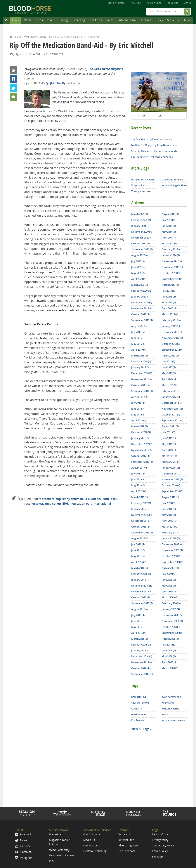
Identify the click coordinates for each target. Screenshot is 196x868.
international (102, 504)
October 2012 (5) (171, 344)
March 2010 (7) (170, 527)
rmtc (106, 499)
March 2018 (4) (139, 426)
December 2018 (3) (142, 373)
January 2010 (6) (171, 538)
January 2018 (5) (140, 438)
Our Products (92, 845)
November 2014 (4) (142, 662)
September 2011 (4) (172, 420)
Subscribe (173, 20)
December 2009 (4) (172, 544)
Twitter (13, 88)
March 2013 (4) (170, 314)
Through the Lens (141, 191)
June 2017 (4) (138, 479)
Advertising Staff (128, 845)
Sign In (187, 3)
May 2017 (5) (138, 485)
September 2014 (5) (142, 674)
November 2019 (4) (142, 308)
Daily (16, 20)
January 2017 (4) (140, 509)
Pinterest (23, 852)
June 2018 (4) (138, 409)
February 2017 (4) (141, 503)
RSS (159, 116)
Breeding (79, 20)
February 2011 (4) (171, 462)
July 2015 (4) (138, 615)
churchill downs (140, 703)
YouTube (23, 846)
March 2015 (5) (139, 639)
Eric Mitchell (93, 499)
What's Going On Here (35, 37)
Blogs (159, 20)
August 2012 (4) (170, 356)
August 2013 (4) (170, 285)
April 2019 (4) (139, 350)
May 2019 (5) (138, 344)
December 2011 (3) (172, 403)
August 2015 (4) (140, 609)
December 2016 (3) (142, 515)
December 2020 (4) (142, 232)
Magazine (55, 834)
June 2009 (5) (169, 580)
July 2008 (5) (168, 645)
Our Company (92, 834)
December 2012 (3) (172, 332)
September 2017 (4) (142, 462)
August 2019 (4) (140, 326)
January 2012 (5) (171, 397)
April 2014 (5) (169, 238)
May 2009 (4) (169, 586)
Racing (63, 20)
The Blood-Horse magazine (106, 69)
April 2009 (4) (169, 592)
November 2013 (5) (172, 267)
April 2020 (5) (139, 279)
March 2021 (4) (139, 214)
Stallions (96, 20)
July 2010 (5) (168, 503)
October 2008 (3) (171, 627)
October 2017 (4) (140, 456)
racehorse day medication (43, 504)
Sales (110, 20)
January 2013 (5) (171, 326)
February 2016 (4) (141, 574)
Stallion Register (117, 3)
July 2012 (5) (168, 361)
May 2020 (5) (138, 273)
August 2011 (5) (170, 426)
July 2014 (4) (168, 220)
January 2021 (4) (140, 226)
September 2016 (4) (142, 533)
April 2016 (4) (139, 562)
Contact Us (124, 834)
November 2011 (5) (172, 409)
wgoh (165, 714)
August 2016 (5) (140, 538)
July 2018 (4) (138, 403)
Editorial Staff (126, 840)
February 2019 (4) (141, 361)
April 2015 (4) (139, 633)
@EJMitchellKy (56, 83)
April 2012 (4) (169, 379)
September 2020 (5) (142, 249)
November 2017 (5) (142, 450)
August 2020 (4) (140, 255)
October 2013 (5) (171, 273)
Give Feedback (126, 851)
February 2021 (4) (141, 220)
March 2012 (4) (170, 385)
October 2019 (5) (140, 314)
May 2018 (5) (138, 415)
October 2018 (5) (140, 385)
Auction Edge (154, 3)
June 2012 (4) (169, 367)
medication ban (80, 504)
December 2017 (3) (142, 444)
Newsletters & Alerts (62, 855)
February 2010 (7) (171, 533)
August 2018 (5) (140, 397)
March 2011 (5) (170, 456)
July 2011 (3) (168, 432)
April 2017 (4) (139, 491)
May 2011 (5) (169, 444)
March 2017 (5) (139, 497)
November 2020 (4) (142, 238)
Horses (146, 20)
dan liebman (138, 714)
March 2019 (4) (139, 356)
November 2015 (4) (142, 592)
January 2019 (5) (140, 367)
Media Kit (89, 840)
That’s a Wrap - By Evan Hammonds (151, 139)
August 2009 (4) (170, 568)
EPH (65, 504)
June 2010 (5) (169, 509)
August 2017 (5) (140, 468)
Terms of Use (160, 834)
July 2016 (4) (138, 544)
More (187, 20)
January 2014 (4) (171, 255)
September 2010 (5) (172, 491)
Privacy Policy (160, 840)
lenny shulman (73, 499)
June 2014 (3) (169, 226)
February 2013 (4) (171, 320)
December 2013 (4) (172, 261)
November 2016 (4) (142, 521)
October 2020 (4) (140, 243)
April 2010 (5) (169, 521)
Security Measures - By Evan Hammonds (154, 151)
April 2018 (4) (139, 420)
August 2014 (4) (170, 214)
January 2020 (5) (140, 297)
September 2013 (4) (172, 279)
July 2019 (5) (138, 332)
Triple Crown (45, 20)
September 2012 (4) (172, 350)
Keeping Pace (139, 185)
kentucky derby (170, 709)
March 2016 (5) (139, 568)
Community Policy (163, 845)
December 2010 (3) (172, 474)
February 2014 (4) (171, 249)
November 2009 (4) (172, 550)
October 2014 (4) (140, 668)
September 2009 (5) (172, 562)
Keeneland (168, 703)
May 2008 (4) (169, 656)
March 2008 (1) (170, 668)
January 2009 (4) (171, 609)
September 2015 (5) (142, 603)
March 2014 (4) (170, 243)
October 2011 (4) (171, 415)
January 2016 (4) (140, 580)
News (27, 20)
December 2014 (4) (142, 656)
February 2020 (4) (141, 291)
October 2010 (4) (171, 485)
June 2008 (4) (169, 650)
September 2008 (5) (172, 633)
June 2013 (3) (169, 297)
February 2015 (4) (141, 645)
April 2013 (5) (169, 308)
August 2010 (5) (170, 497)
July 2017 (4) (138, 474)
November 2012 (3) (172, 338)
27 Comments (53, 54)
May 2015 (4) (138, 627)
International (127, 20)
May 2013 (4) (169, 302)
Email (13, 70)
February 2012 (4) (171, 391)
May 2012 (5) (169, 373)
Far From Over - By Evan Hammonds (152, 157)
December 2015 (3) (142, 586)
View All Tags (140, 729)
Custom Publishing (95, 851)
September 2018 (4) (142, 391)
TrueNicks (136, 3)
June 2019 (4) (138, 338)
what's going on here (174, 720)
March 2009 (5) (170, 597)
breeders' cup (51, 499)
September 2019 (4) (142, 320)
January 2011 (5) (171, 468)
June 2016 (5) (138, 550)
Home (11, 36)
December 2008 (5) (172, 615)
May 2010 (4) (169, 515)
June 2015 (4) (138, 621)
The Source (172, 3)
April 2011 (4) (169, 450)
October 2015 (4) (140, 597)
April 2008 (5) (169, 662)
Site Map (157, 856)
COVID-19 (137, 709)
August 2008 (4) (170, 639)
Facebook (13, 79)
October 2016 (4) (140, 527)
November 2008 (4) (172, 621)
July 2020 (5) (138, 261)
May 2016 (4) (138, 556)
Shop (134, 813)
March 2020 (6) (139, 285)
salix (114, 499)
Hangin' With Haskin (143, 180)
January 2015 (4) (140, 650)
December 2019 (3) (142, 302)
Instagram (24, 858)
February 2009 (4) (171, 603)
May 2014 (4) (169, 232)
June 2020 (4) (138, 267)
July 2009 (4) (168, 574)
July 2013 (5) (168, 291)
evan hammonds (171, 697)
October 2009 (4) (171, 556)
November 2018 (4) (142, 379)
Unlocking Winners (172, 180)
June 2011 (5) (169, 438)
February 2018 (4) (141, 432)
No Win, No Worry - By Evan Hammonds (154, 145)
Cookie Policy (160, 851)
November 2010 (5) (172, 479)
